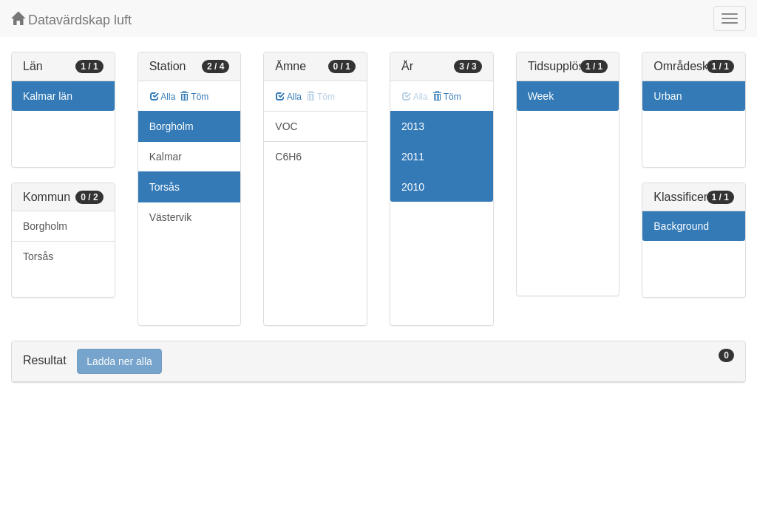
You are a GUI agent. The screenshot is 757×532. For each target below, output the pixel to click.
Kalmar (166, 157)
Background (681, 226)
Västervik (171, 217)
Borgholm (45, 226)
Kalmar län (48, 96)
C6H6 (288, 157)
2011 (413, 157)
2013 (413, 126)
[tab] (378, 362)
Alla (163, 97)
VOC (286, 126)
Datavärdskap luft (71, 20)
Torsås (38, 256)
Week (541, 96)
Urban (668, 96)
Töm (194, 97)
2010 (413, 187)
